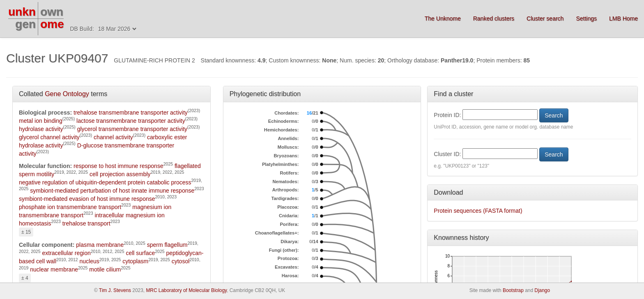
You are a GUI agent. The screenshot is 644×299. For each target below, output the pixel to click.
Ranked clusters (494, 18)
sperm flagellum (167, 245)
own (52, 12)
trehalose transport (86, 223)
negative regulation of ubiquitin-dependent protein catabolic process (105, 182)
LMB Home (623, 18)
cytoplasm (135, 261)
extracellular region (66, 253)
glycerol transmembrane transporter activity (132, 129)
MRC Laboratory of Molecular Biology (186, 290)
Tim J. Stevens (115, 290)
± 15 (26, 232)
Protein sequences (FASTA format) (478, 211)
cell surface (140, 253)
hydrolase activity (41, 129)
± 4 (25, 278)
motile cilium (105, 269)
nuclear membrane (54, 269)
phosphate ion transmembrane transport (70, 207)
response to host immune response (118, 166)
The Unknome (443, 18)
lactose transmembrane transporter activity (131, 121)
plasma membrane (100, 245)
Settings (586, 18)
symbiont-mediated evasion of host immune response (87, 199)
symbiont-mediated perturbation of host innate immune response (112, 191)
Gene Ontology (67, 94)
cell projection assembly (120, 174)
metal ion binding (41, 121)
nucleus (90, 261)
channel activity (113, 137)
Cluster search (545, 18)
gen (25, 24)
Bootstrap (513, 290)
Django (542, 290)
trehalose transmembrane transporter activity (131, 113)
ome (52, 24)
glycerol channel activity (49, 137)
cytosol (181, 261)
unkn (22, 12)
